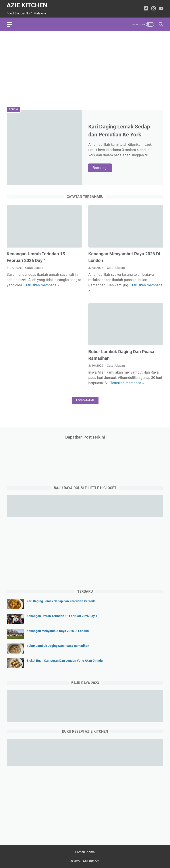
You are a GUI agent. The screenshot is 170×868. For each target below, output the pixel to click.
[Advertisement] (85, 69)
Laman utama (85, 852)
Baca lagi (102, 168)
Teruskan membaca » (42, 285)
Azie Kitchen (27, 5)
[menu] (12, 24)
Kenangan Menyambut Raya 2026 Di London (58, 631)
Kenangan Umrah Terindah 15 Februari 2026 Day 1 (62, 616)
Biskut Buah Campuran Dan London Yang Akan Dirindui (65, 661)
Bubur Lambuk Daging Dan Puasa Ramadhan (58, 646)
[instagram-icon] (154, 9)
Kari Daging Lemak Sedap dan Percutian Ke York (61, 601)
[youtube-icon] (161, 9)
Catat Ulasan (34, 268)
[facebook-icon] (146, 9)
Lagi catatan (85, 400)
